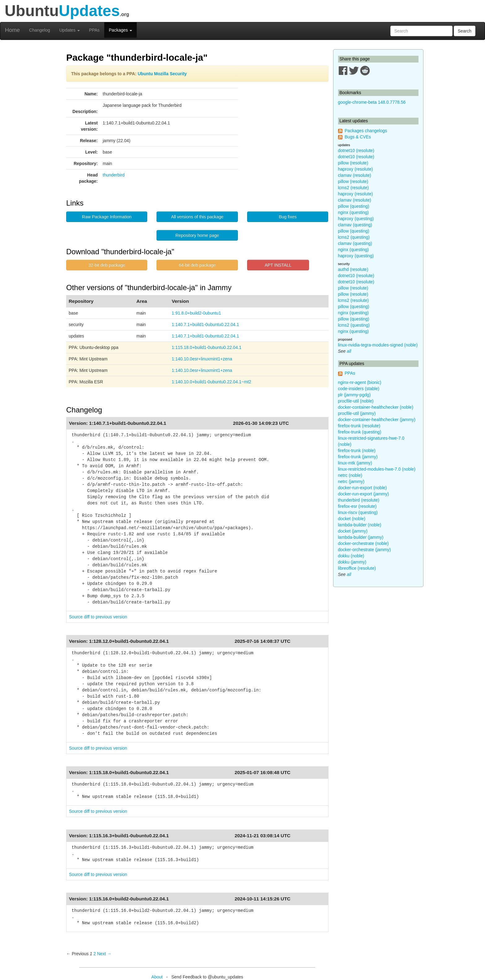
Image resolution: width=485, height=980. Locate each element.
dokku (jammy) (352, 562)
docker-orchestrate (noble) (363, 543)
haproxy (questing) (356, 219)
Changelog (40, 30)
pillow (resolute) (353, 163)
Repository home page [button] (197, 235)
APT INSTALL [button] (278, 265)
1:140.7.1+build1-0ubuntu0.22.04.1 (205, 324)
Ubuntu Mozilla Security (162, 74)
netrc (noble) (350, 475)
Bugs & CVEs (358, 137)
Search (465, 31)
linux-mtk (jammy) (355, 463)
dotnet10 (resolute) (356, 150)
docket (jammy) (353, 531)
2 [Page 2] (95, 954)
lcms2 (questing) (354, 237)
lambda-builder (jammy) (361, 537)
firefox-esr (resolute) (357, 506)
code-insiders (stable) (359, 389)
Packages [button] (120, 30)
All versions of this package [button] (197, 217)
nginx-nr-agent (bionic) (360, 382)
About (157, 977)
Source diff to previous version (98, 617)
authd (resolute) (353, 269)
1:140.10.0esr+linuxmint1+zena (202, 359)
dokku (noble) (351, 556)
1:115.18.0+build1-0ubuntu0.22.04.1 (206, 347)
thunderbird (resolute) (359, 500)
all (349, 351)
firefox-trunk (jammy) (358, 457)
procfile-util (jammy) (357, 413)
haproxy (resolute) (356, 169)
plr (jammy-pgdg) (354, 395)
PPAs (94, 30)
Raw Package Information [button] (107, 217)
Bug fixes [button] (288, 217)
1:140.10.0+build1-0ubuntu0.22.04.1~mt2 (211, 382)
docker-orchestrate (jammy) (365, 550)
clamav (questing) (355, 225)
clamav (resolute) (355, 175)
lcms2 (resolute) (354, 188)
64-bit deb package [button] (197, 265)
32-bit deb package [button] (107, 265)
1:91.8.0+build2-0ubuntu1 (196, 313)
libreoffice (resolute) (357, 568)
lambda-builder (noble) (360, 525)
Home (12, 30)
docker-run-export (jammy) (364, 494)
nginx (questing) (354, 212)
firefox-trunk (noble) (357, 451)
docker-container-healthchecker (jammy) (377, 420)
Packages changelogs (366, 131)
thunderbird (114, 175)
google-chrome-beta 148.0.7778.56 (372, 102)
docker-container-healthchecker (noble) (376, 407)
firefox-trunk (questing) (360, 432)
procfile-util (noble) (356, 401)
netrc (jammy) (351, 481)
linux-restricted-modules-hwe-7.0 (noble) (377, 469)
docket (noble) (352, 519)
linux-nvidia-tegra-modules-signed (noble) (378, 345)
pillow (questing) (354, 206)
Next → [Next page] (104, 954)
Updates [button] (70, 30)
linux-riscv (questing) (358, 512)
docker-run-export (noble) (363, 488)
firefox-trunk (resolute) (359, 426)
